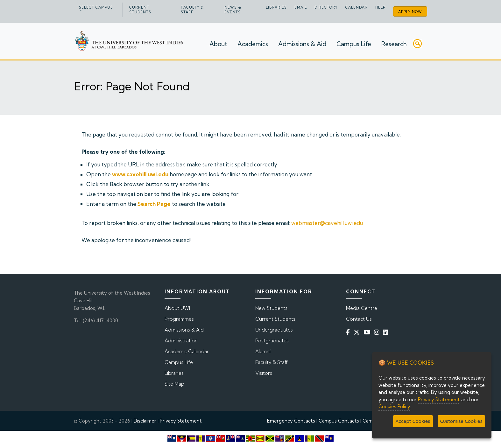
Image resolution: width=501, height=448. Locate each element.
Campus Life (354, 44)
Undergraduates (274, 330)
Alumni (263, 351)
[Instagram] (378, 332)
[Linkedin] (387, 332)
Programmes (179, 319)
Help (380, 7)
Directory (326, 7)
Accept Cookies (413, 421)
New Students (271, 308)
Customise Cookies (461, 421)
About (218, 44)
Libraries (276, 7)
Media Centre (362, 308)
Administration (181, 341)
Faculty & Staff (192, 10)
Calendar (356, 7)
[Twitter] (358, 332)
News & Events (233, 10)
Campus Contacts (339, 421)
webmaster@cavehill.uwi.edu (327, 223)
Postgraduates (272, 341)
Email (301, 7)
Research (394, 44)
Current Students (140, 10)
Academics (253, 44)
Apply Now (410, 12)
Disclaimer (145, 421)
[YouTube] (368, 332)
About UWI (177, 308)
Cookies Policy (394, 406)
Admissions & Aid (302, 44)
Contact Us (359, 319)
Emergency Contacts (291, 421)
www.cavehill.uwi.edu (140, 174)
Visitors (264, 373)
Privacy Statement (181, 421)
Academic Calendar (187, 351)
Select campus (96, 7)
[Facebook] (349, 332)
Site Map (174, 384)
